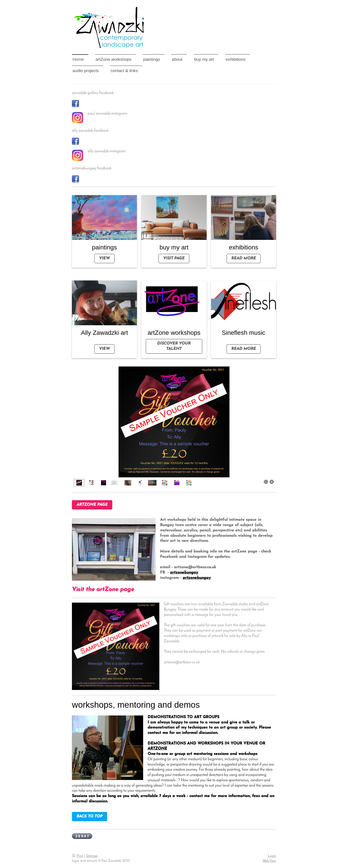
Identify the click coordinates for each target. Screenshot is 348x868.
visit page (174, 258)
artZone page (92, 505)
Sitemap (92, 856)
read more (244, 258)
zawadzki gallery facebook (93, 93)
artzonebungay (184, 573)
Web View (269, 861)
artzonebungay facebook (92, 168)
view (104, 258)
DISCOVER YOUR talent (174, 346)
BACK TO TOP (90, 816)
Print (78, 856)
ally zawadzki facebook (90, 131)
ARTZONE (157, 749)
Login (272, 856)
